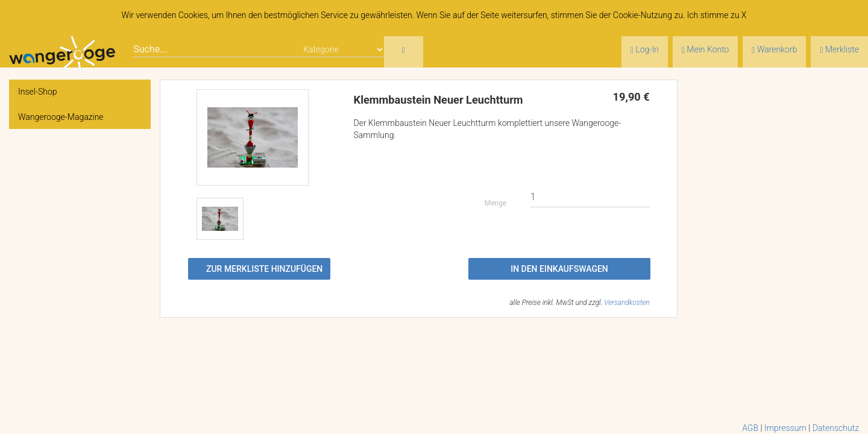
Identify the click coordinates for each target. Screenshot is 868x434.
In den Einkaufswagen (559, 269)
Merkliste (839, 50)
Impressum (785, 428)
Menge (496, 203)
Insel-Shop (38, 92)
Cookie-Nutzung (643, 15)
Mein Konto (706, 50)
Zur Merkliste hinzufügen (264, 269)
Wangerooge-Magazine (61, 117)
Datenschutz (836, 428)
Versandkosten (627, 303)
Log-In (645, 50)
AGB (750, 428)
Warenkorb (774, 50)
